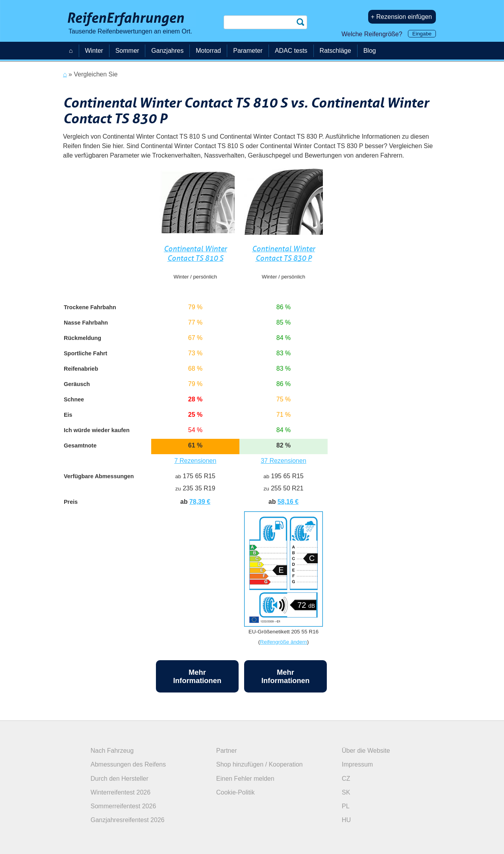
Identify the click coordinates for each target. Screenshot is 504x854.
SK (346, 792)
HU (346, 820)
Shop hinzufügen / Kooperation (259, 764)
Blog (370, 51)
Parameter (248, 51)
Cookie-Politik (235, 792)
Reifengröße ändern (283, 642)
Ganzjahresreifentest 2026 (128, 820)
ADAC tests (291, 51)
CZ (346, 779)
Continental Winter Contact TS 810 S (195, 253)
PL (346, 806)
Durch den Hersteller (120, 779)
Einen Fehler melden (245, 779)
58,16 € (288, 502)
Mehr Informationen (197, 676)
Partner (226, 751)
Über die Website (366, 751)
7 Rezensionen (195, 461)
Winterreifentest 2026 (120, 792)
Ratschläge (335, 51)
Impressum (357, 764)
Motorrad (208, 51)
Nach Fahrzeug (112, 751)
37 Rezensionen (283, 461)
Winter (94, 51)
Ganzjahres (167, 51)
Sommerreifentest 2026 (123, 806)
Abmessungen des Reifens (128, 764)
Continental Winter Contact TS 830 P (283, 253)
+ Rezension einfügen (401, 17)
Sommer (127, 51)
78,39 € (200, 502)
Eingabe (422, 34)
